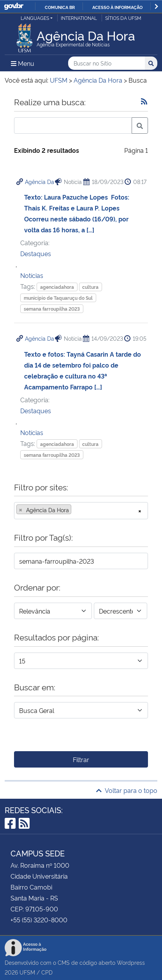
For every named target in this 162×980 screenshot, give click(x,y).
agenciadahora (57, 287)
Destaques (36, 253)
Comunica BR (60, 7)
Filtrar (81, 759)
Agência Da (40, 181)
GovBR (14, 6)
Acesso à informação (117, 7)
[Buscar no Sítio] (107, 63)
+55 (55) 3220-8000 (39, 920)
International (79, 18)
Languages (35, 18)
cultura (90, 287)
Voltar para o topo (127, 790)
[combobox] (81, 511)
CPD (47, 972)
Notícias (32, 275)
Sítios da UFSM (123, 18)
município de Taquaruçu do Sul (58, 298)
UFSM (27, 972)
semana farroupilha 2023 (52, 309)
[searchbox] (76, 510)
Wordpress (131, 962)
